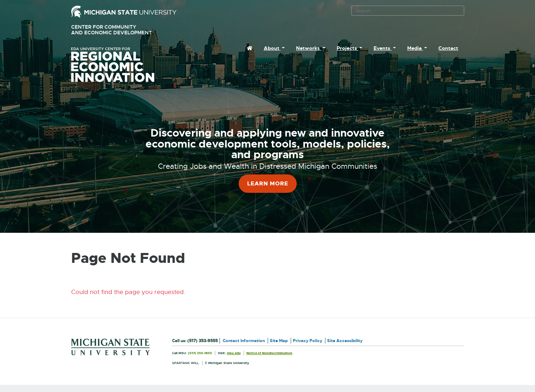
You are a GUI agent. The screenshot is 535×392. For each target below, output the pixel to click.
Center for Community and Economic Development (122, 30)
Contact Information (244, 341)
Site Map (279, 341)
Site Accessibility (345, 341)
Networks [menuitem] (309, 48)
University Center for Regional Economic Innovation (124, 65)
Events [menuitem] (383, 48)
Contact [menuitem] (448, 48)
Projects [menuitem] (348, 48)
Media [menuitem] (415, 48)
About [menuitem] (272, 48)
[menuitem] (250, 48)
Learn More (268, 183)
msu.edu (234, 353)
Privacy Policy (308, 341)
